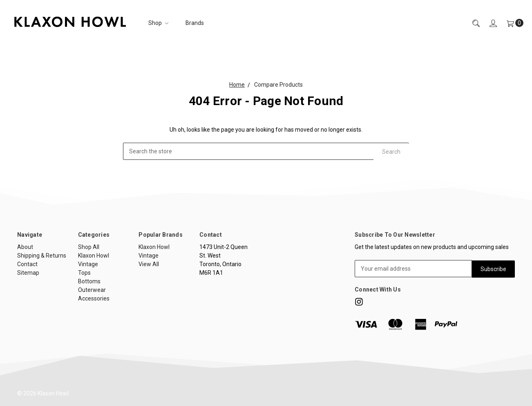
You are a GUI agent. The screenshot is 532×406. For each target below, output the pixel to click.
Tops (84, 273)
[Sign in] (488, 23)
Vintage (88, 264)
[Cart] (510, 23)
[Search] (471, 23)
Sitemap (28, 273)
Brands (195, 23)
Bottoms (89, 281)
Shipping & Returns (42, 256)
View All (149, 264)
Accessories (94, 298)
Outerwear (92, 290)
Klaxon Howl (94, 256)
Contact (27, 264)
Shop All (89, 247)
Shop (158, 23)
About (25, 247)
